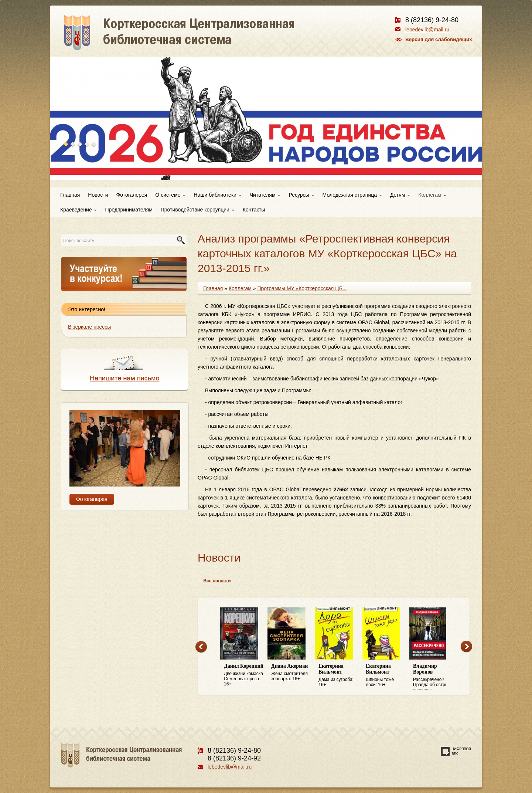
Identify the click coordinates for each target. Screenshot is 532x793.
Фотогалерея (132, 195)
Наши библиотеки (217, 195)
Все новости (217, 581)
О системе (170, 195)
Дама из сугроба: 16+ (338, 675)
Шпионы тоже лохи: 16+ (386, 675)
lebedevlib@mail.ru (427, 30)
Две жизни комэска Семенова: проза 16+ (244, 675)
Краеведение (79, 210)
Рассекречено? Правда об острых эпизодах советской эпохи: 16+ (433, 677)
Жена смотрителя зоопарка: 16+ (291, 672)
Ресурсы (301, 195)
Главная (70, 195)
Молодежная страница (352, 195)
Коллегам (432, 195)
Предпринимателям (129, 210)
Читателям (265, 195)
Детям (400, 195)
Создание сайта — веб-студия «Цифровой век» (456, 751)
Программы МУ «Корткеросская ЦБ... (302, 288)
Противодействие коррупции (198, 210)
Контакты (254, 210)
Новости (98, 195)
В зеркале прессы (89, 327)
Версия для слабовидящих (439, 39)
